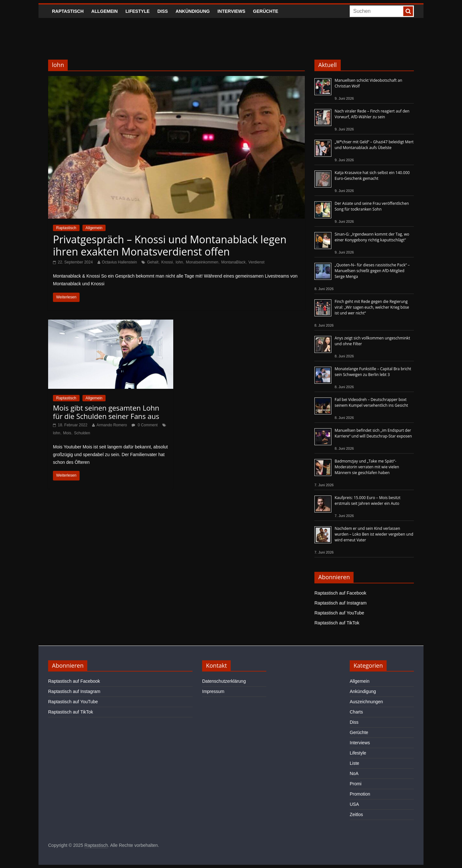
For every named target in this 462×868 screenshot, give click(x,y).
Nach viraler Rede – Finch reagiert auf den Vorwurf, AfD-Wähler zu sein (372, 114)
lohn (180, 262)
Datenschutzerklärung (224, 681)
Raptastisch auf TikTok (337, 623)
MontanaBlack (233, 262)
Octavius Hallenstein (120, 262)
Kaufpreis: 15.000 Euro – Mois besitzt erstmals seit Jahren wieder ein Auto (368, 501)
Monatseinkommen (202, 262)
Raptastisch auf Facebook (340, 593)
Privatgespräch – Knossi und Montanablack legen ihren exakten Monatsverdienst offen (170, 245)
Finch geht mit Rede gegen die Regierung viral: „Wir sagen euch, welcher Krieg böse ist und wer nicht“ (372, 307)
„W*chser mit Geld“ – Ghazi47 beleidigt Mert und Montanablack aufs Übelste (374, 145)
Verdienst (256, 262)
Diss (163, 11)
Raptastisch (68, 11)
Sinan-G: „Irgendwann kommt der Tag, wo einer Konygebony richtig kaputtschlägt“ (372, 237)
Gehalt (153, 262)
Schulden (82, 433)
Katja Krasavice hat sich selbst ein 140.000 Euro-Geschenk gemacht (372, 175)
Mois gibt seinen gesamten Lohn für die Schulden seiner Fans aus (106, 412)
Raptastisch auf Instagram (341, 603)
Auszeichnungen (366, 702)
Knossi (167, 262)
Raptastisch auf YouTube (339, 613)
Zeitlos (356, 814)
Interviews (231, 11)
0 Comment (145, 425)
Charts (356, 712)
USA (354, 804)
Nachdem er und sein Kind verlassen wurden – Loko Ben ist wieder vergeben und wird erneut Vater (374, 534)
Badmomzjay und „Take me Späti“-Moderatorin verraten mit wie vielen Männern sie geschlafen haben (367, 467)
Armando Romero (112, 425)
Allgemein (105, 11)
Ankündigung (193, 11)
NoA (354, 773)
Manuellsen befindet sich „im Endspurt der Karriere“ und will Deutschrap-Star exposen (373, 433)
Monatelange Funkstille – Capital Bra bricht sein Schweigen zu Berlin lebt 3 (373, 372)
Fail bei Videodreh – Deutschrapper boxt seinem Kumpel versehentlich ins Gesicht (371, 402)
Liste (355, 763)
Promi (356, 784)
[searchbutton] (408, 11)
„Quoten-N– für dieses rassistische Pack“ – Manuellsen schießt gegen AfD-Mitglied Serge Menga (372, 271)
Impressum (213, 691)
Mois (67, 433)
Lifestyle (137, 11)
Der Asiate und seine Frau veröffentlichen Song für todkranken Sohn (372, 206)
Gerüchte (266, 11)
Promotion (360, 794)
